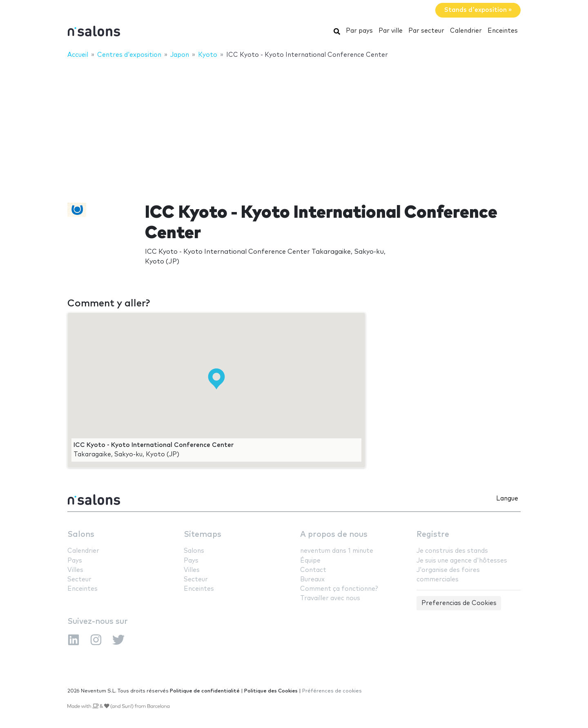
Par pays (359, 31)
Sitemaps (203, 535)
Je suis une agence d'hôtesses (462, 561)
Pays (75, 561)
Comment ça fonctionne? (339, 589)
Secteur (79, 579)
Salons (81, 535)
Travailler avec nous (330, 598)
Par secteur (426, 31)
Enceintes (503, 31)
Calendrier (466, 31)
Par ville (391, 31)
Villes (75, 570)
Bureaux (312, 579)
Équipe (310, 561)
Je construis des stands (452, 551)
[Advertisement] (294, 125)
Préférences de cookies (332, 691)
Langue (507, 499)
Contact (313, 570)
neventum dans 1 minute (337, 551)
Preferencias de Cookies (459, 603)
